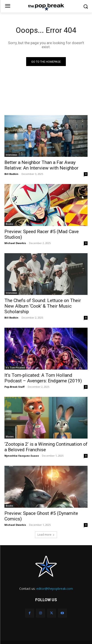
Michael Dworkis (15, 243)
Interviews (12, 155)
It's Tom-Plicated (15, 368)
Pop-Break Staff (15, 387)
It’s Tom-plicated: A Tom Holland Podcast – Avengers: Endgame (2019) (43, 378)
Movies (10, 437)
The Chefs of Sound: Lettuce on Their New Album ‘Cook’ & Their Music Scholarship (43, 306)
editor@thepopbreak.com (55, 589)
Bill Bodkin (11, 174)
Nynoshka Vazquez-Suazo (22, 456)
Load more (46, 535)
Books (9, 224)
